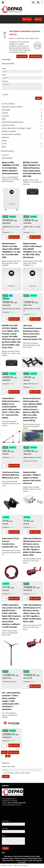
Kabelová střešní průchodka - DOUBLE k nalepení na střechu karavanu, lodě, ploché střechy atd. (32, 478)
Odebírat (6, 776)
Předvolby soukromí (7, 866)
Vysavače (22, 113)
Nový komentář (22, 56)
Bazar (22, 147)
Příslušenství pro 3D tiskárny (12, 107)
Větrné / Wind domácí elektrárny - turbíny (22, 128)
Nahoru (4, 752)
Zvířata (4, 141)
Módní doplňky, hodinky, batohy (22, 122)
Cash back (5, 155)
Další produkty (14, 752)
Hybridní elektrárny (9, 131)
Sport (22, 119)
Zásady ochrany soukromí (21, 866)
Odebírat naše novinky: (9, 767)
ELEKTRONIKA (22, 110)
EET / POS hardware (22, 104)
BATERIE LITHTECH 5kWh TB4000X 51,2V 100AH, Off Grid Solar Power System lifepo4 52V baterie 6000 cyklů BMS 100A (32, 169)
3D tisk (22, 144)
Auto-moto (22, 116)
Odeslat (39, 98)
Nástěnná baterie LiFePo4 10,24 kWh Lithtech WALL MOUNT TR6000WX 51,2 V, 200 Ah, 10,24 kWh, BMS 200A (11, 250)
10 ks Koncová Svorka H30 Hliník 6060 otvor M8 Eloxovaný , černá (11, 475)
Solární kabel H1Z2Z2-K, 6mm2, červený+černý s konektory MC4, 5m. (11, 543)
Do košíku (14, 237)
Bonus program (7, 158)
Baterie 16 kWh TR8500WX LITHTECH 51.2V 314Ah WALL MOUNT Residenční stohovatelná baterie (11, 168)
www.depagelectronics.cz (9, 799)
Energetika (22, 138)
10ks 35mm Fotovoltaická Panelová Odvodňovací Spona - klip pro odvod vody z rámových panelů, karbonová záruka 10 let (32, 332)
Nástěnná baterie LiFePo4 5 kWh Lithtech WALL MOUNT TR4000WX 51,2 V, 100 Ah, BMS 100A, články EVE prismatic (32, 250)
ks (5, 237)
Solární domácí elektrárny (22, 134)
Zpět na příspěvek (36, 56)
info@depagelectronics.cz (14, 805)
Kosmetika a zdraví (22, 125)
